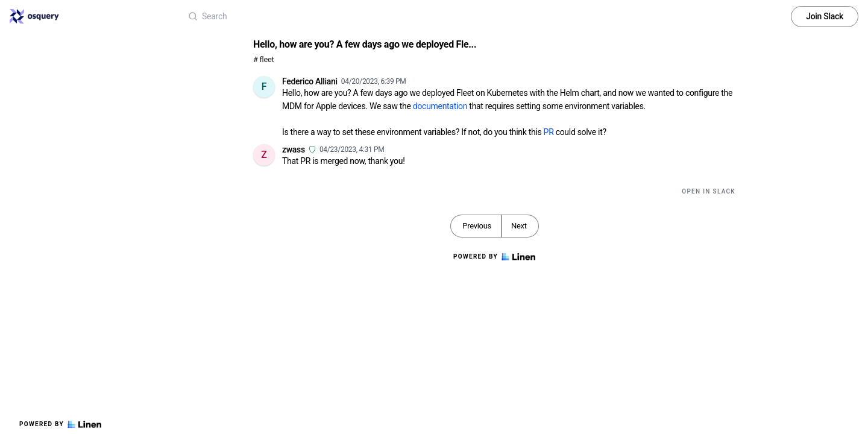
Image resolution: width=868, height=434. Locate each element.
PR (549, 132)
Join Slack (825, 16)
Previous (477, 226)
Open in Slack (709, 191)
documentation (440, 106)
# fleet (263, 59)
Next (519, 226)
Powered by (60, 424)
